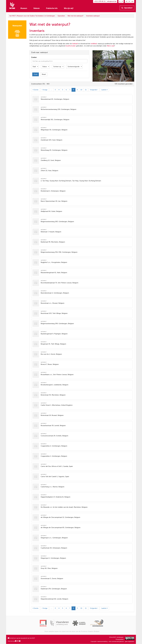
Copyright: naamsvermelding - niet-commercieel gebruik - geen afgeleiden (112, 642)
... (51, 90)
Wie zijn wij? (69, 8)
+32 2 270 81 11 (100, 1)
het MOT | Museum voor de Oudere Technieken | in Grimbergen (32, 16)
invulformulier (71, 46)
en (132, 1)
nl (126, 1)
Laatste (104, 90)
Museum (24, 8)
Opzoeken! (127, 8)
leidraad (75, 44)
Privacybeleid (120, 639)
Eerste (35, 90)
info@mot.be (112, 1)
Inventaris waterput (93, 16)
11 (86, 90)
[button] (96, 66)
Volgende (94, 90)
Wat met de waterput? (75, 16)
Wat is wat (111, 46)
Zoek (36, 74)
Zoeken (34, 57)
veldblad (94, 44)
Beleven (37, 8)
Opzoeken (61, 16)
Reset (44, 74)
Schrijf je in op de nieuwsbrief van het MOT (21, 638)
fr (129, 1)
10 (81, 90)
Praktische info (52, 8)
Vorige (45, 90)
